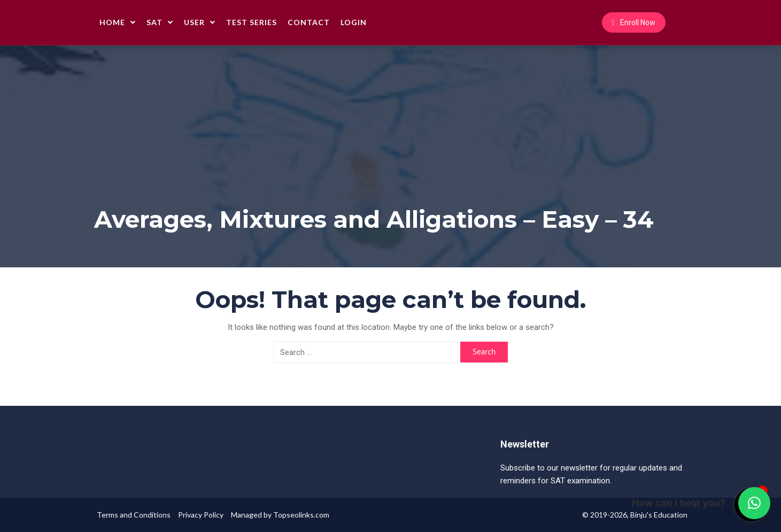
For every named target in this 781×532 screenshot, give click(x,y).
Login (354, 22)
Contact (309, 22)
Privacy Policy (201, 515)
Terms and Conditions (134, 515)
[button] (754, 503)
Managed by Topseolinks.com (280, 515)
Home (118, 22)
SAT (160, 22)
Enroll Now (634, 22)
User (200, 22)
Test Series (252, 22)
